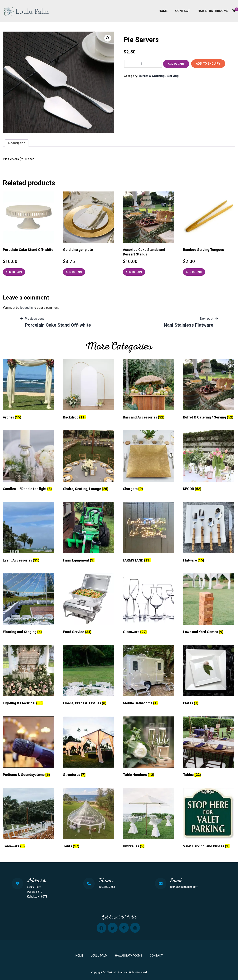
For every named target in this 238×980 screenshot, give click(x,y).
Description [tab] (17, 143)
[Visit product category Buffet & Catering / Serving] (209, 390)
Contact (183, 11)
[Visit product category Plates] (209, 676)
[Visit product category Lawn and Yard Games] (209, 605)
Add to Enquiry (208, 64)
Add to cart (176, 64)
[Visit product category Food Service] (89, 605)
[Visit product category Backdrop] (89, 390)
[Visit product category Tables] (209, 748)
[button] (108, 38)
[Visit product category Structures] (89, 748)
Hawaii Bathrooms (213, 11)
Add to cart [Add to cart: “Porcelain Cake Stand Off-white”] (14, 272)
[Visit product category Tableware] (29, 819)
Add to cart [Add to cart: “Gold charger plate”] (74, 272)
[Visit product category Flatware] (209, 533)
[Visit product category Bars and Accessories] (149, 390)
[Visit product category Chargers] (149, 462)
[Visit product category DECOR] (209, 462)
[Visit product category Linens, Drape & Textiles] (89, 676)
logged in (26, 308)
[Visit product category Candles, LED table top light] (29, 462)
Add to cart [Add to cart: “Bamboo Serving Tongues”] (194, 272)
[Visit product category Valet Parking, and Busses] (209, 819)
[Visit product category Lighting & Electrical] (29, 676)
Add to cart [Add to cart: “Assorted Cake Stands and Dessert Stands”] (134, 272)
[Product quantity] (143, 64)
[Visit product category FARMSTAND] (149, 533)
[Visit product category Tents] (89, 819)
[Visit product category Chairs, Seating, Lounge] (89, 462)
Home (163, 11)
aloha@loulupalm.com (184, 887)
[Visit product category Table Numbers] (149, 748)
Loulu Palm (99, 956)
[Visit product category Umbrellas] (149, 819)
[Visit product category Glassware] (149, 605)
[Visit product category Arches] (29, 390)
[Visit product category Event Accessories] (29, 533)
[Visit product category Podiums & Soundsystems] (29, 748)
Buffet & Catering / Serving (159, 76)
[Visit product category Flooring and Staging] (29, 605)
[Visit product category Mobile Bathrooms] (149, 676)
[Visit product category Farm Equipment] (89, 533)
